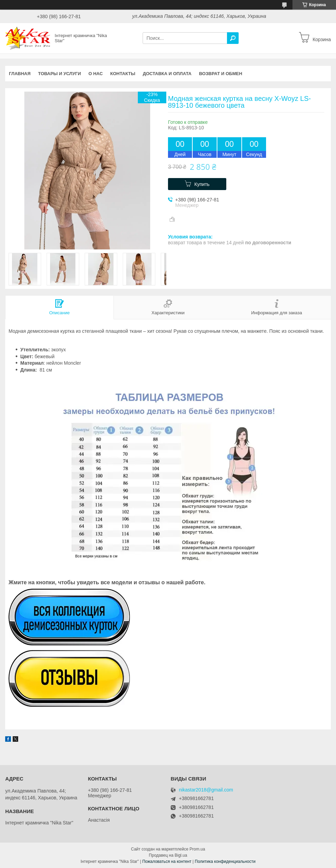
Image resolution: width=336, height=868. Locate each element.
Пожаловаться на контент (167, 861)
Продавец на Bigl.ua (168, 855)
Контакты (123, 74)
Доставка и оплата (167, 74)
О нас (96, 74)
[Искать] (233, 38)
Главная (20, 74)
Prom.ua (197, 849)
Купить (202, 184)
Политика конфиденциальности (225, 861)
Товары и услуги (59, 74)
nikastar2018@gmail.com (206, 790)
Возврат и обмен (221, 74)
